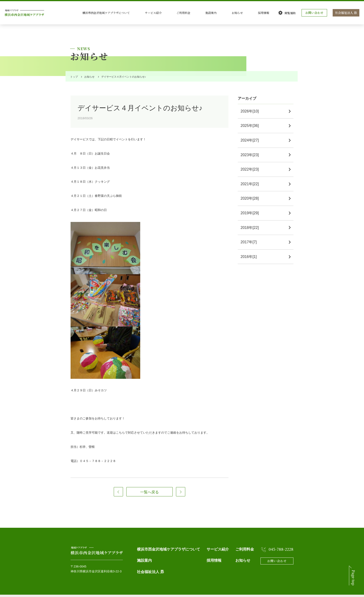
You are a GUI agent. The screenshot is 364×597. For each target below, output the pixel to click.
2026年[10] (251, 104)
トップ (73, 69)
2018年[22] (251, 220)
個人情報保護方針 (81, 592)
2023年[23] (251, 147)
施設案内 (231, 13)
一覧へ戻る (149, 485)
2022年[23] (251, 162)
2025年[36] (251, 118)
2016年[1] (250, 249)
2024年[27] (251, 133)
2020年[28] (251, 191)
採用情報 (269, 13)
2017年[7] (250, 235)
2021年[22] (251, 176)
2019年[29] (251, 206)
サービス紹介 (188, 13)
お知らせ (250, 13)
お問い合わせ (315, 13)
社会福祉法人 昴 (347, 13)
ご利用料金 (211, 13)
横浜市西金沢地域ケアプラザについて (148, 13)
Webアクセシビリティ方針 (110, 592)
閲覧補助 (291, 13)
